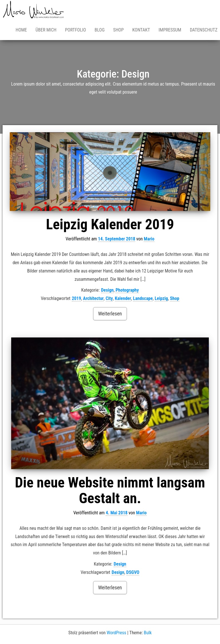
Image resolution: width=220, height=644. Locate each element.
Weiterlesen (110, 314)
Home (21, 30)
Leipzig (161, 298)
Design (107, 290)
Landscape (143, 298)
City (109, 298)
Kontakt (141, 30)
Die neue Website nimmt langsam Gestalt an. (110, 490)
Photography (127, 290)
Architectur (93, 298)
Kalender (123, 298)
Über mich (46, 30)
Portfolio (75, 30)
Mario (149, 239)
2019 (76, 298)
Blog (100, 30)
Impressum (170, 30)
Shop (118, 30)
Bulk (148, 633)
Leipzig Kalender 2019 (110, 224)
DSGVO (133, 572)
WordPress (116, 633)
